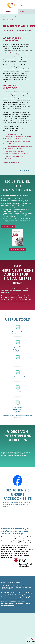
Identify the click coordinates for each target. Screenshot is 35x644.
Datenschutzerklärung (8, 587)
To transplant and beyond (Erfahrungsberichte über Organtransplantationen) (18, 147)
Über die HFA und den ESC (24, 587)
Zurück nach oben (31, 642)
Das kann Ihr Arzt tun (16, 17)
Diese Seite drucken (8, 32)
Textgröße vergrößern (9, 30)
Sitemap (11, 582)
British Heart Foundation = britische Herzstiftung (15, 157)
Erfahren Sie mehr (8, 226)
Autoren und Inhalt (7, 589)
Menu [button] (9, 12)
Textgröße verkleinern (23, 30)
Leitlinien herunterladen (18, 250)
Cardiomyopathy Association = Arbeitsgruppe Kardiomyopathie (18, 142)
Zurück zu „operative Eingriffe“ (12, 162)
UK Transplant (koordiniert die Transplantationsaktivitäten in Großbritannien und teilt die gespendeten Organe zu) (18, 136)
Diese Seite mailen (21, 32)
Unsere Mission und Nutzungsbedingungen (13, 585)
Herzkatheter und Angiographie (23, 170)
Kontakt (4, 582)
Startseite (6, 17)
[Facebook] (18, 482)
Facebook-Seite (17, 498)
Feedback (18, 582)
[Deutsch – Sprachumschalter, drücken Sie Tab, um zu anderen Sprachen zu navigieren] (26, 12)
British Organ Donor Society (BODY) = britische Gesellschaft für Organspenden (17, 152)
